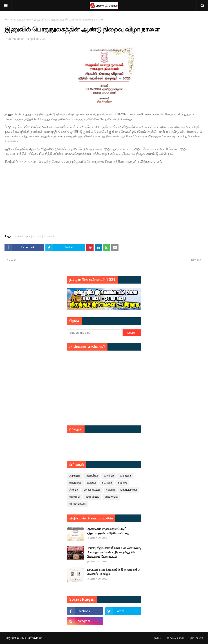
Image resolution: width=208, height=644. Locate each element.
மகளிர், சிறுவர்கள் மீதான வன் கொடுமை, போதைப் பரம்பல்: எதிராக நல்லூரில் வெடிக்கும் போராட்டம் (114, 552)
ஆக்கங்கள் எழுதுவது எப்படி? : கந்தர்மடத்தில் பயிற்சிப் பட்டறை (108, 531)
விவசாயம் (111, 497)
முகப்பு (158, 638)
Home (8, 20)
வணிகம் (75, 497)
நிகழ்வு (31, 236)
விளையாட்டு (77, 504)
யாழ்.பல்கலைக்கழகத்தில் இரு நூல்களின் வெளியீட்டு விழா (113, 572)
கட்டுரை (107, 483)
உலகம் (19, 236)
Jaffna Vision (16, 39)
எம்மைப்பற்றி (175, 638)
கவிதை (122, 483)
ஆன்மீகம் (92, 476)
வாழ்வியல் (92, 497)
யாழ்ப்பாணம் (23, 20)
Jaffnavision (35, 638)
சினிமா (74, 490)
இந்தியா (109, 476)
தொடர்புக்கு (196, 638)
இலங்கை (125, 476)
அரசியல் (75, 476)
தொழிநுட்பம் (92, 490)
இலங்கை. (75, 483)
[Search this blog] (95, 333)
